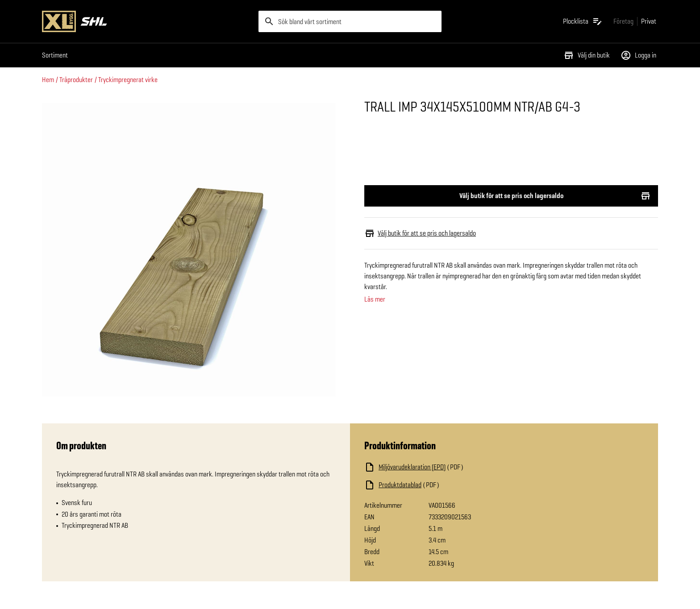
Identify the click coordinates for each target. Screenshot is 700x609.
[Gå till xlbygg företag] (623, 21)
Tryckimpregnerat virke (128, 80)
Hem (48, 80)
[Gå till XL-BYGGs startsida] (147, 21)
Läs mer (375, 299)
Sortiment (55, 55)
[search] (350, 21)
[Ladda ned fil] (454, 467)
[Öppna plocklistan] (583, 21)
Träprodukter (76, 80)
